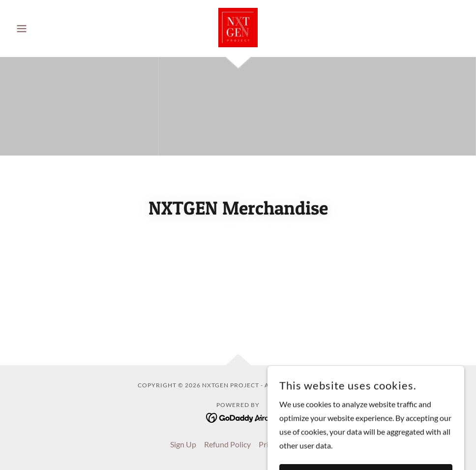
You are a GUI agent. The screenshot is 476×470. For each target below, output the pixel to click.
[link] (238, 28)
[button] (46, 29)
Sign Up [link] (183, 444)
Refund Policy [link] (227, 444)
